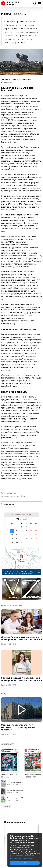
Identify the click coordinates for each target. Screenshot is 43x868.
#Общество (12, 493)
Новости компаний (12, 606)
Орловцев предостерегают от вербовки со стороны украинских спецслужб (18, 727)
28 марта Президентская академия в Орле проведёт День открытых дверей (21, 638)
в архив (6, 806)
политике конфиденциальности (22, 858)
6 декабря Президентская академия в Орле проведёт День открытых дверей (21, 679)
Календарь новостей (21, 515)
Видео (5, 694)
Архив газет (8, 744)
